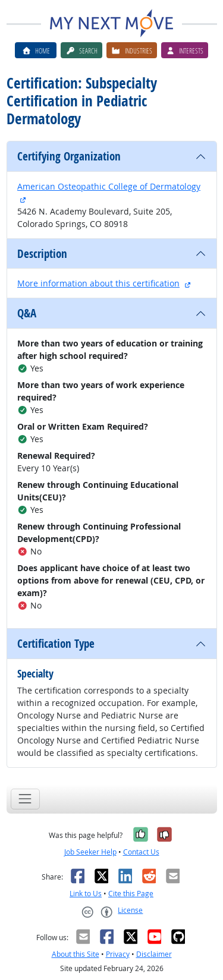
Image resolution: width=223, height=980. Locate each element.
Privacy (118, 954)
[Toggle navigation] (25, 799)
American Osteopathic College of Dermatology (109, 186)
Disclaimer (154, 954)
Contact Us (141, 852)
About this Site (76, 954)
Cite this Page (131, 894)
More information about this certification (98, 283)
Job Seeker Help (90, 852)
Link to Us (86, 894)
